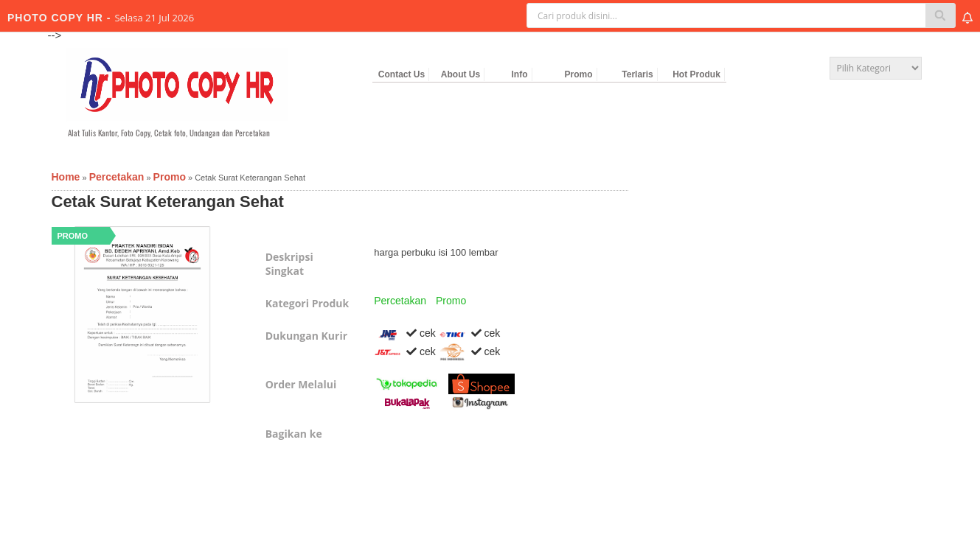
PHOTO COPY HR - (61, 18)
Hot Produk (696, 74)
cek (405, 333)
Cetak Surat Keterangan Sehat (168, 202)
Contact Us (402, 74)
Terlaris (637, 74)
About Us (461, 74)
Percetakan (400, 301)
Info (520, 74)
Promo (578, 74)
